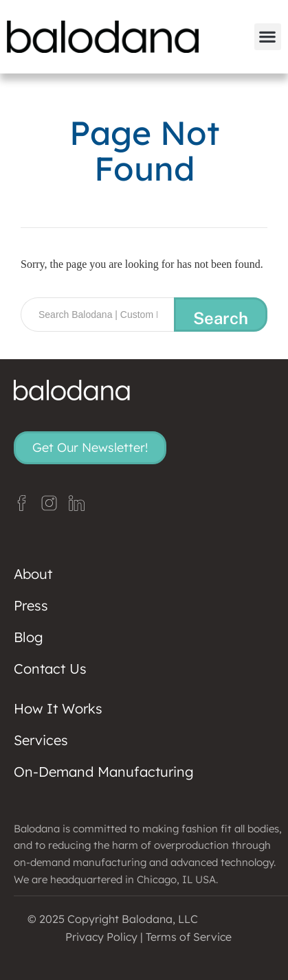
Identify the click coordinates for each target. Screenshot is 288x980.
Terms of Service (189, 937)
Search (221, 318)
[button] (268, 37)
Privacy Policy (101, 937)
